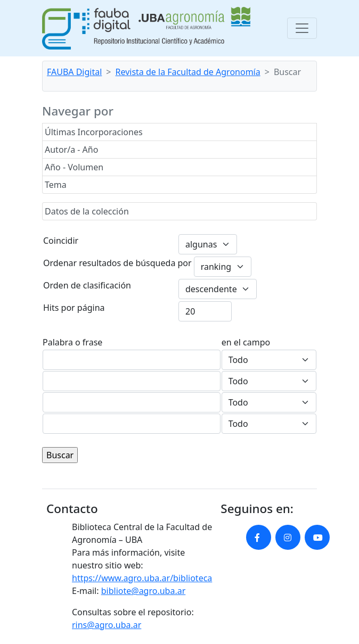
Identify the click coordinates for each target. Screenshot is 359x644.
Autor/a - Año (71, 150)
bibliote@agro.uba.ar (144, 591)
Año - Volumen (74, 167)
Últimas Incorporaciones (94, 132)
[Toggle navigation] (302, 28)
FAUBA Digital (74, 72)
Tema (56, 185)
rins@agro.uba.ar (107, 625)
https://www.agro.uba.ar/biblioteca (142, 578)
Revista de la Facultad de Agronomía (188, 72)
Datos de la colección (87, 211)
